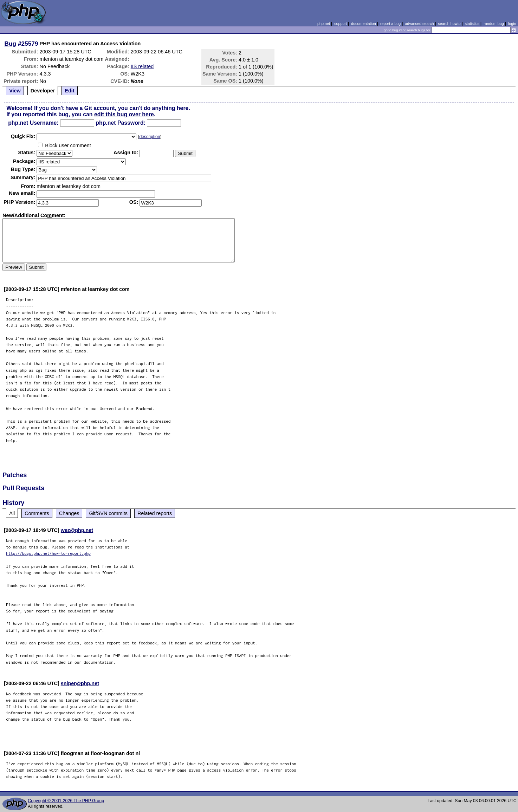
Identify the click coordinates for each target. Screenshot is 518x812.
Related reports (155, 513)
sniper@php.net (80, 683)
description (150, 137)
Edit (69, 91)
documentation (364, 24)
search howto (449, 24)
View (15, 91)
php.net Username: (33, 123)
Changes (69, 513)
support (341, 24)
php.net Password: (121, 123)
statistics (472, 24)
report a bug (390, 24)
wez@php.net (77, 530)
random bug (494, 24)
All (12, 513)
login (512, 24)
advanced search (419, 24)
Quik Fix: (23, 136)
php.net (324, 24)
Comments (37, 513)
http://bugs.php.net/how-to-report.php (48, 553)
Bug (11, 44)
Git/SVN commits (108, 513)
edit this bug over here (124, 114)
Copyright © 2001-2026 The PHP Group (66, 801)
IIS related (142, 66)
